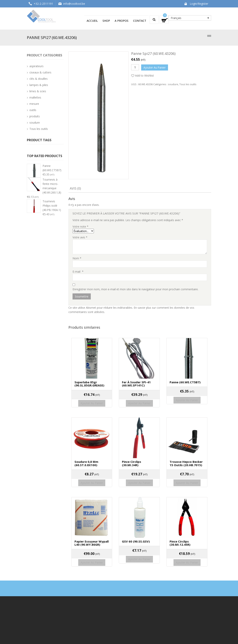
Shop (106, 21)
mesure (34, 104)
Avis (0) (75, 188)
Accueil (92, 21)
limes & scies (38, 91)
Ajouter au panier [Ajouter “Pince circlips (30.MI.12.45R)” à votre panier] (187, 550)
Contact (140, 21)
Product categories (45, 55)
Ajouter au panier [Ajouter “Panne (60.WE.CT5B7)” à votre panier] (187, 396)
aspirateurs (36, 66)
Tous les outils (188, 83)
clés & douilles (39, 79)
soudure (173, 83)
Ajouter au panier (155, 67)
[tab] (75, 189)
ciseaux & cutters (40, 72)
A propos (122, 21)
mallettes (35, 97)
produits (35, 116)
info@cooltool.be (74, 4)
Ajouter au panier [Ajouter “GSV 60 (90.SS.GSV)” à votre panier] (139, 547)
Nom (77, 258)
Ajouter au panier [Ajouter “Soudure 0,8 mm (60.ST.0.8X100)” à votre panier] (92, 475)
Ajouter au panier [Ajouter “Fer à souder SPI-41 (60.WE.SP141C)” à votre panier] (139, 399)
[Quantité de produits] (135, 67)
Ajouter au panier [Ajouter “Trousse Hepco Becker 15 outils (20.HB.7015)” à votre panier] (187, 475)
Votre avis (80, 237)
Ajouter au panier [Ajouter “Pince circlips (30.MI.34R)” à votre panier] (139, 475)
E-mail (78, 272)
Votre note (80, 227)
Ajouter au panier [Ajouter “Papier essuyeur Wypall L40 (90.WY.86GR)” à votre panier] (92, 550)
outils (33, 110)
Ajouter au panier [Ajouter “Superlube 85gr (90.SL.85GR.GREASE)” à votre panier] (92, 399)
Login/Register (199, 4)
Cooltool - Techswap (50, 639)
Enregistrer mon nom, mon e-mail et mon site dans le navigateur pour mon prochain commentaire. (135, 289)
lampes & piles (39, 85)
